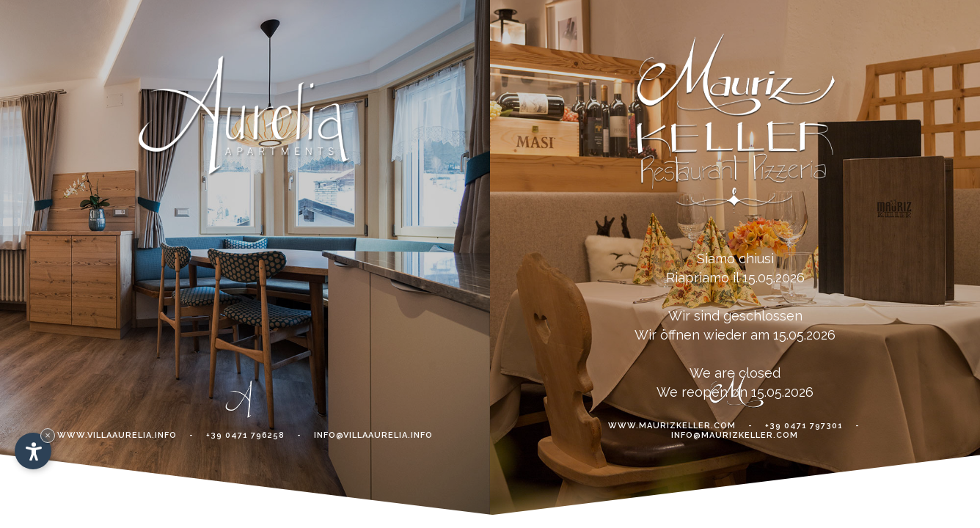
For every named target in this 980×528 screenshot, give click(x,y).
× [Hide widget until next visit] (48, 435)
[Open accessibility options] (33, 451)
